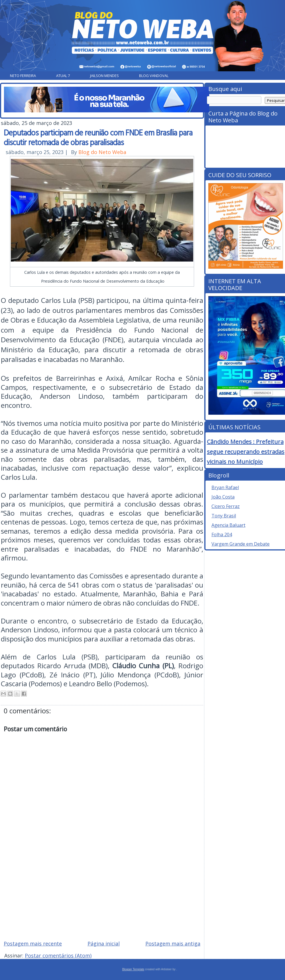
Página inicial (104, 943)
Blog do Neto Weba (102, 152)
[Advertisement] (102, 895)
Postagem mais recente (33, 943)
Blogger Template (133, 969)
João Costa (223, 497)
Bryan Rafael (225, 487)
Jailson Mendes (104, 76)
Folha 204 (222, 534)
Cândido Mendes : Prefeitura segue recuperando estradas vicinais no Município (246, 452)
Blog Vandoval (154, 76)
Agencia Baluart (228, 525)
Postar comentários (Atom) (58, 955)
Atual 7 (63, 76)
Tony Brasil (224, 516)
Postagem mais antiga (173, 943)
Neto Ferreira (23, 76)
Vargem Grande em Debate (241, 544)
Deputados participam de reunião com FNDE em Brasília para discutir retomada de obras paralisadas (98, 137)
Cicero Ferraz (226, 506)
